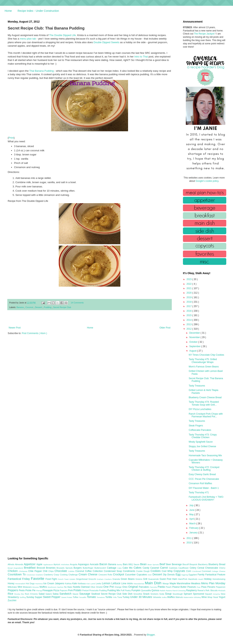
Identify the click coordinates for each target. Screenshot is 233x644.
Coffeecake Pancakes (200, 430)
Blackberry (203, 564)
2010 (189, 543)
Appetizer (30, 564)
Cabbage (112, 568)
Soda (162, 594)
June (192, 510)
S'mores (34, 594)
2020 (189, 293)
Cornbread (197, 571)
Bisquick (194, 564)
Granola (117, 579)
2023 (189, 279)
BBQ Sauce (134, 564)
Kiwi (88, 584)
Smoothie (138, 594)
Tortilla (109, 597)
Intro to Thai (141, 57)
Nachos (61, 587)
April (192, 519)
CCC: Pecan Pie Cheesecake (204, 479)
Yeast (216, 597)
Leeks (99, 583)
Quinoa (156, 590)
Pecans (212, 587)
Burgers (78, 568)
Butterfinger (88, 568)
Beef (163, 564)
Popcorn (64, 590)
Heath (201, 579)
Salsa (56, 594)
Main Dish (154, 583)
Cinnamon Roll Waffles (200, 483)
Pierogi (39, 591)
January (194, 533)
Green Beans (128, 579)
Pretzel (86, 590)
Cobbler (72, 571)
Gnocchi (93, 579)
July (192, 505)
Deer (150, 575)
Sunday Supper (35, 597)
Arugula (74, 564)
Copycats (180, 571)
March (193, 524)
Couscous (31, 575)
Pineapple (48, 590)
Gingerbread (82, 579)
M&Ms (130, 583)
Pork (71, 590)
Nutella (77, 587)
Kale (75, 583)
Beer (169, 564)
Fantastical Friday (19, 579)
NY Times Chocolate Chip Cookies (206, 355)
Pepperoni (221, 587)
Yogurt (222, 597)
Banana (20, 307)
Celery (194, 568)
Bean (144, 564)
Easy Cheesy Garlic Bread (202, 474)
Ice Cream (49, 583)
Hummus (39, 584)
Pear (199, 587)
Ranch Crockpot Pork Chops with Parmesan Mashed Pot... (206, 415)
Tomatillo (83, 597)
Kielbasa (82, 583)
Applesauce (48, 564)
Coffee (89, 571)
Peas (204, 587)
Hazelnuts (193, 579)
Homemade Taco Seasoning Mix (205, 455)
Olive (93, 587)
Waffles (171, 597)
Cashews (174, 568)
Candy (146, 568)
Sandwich (66, 594)
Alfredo (11, 564)
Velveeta (157, 597)
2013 (189, 324)
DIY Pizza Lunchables (200, 409)
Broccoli (41, 568)
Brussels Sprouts (65, 568)
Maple (173, 583)
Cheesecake (212, 568)
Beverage (177, 564)
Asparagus (84, 564)
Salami (49, 594)
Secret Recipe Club (62, 307)
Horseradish (21, 584)
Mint (20, 587)
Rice (11, 594)
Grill (146, 579)
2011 (189, 538)
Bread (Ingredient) (16, 568)
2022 (189, 284)
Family (201, 575)
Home (8, 11)
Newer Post (15, 328)
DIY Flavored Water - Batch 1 (204, 488)
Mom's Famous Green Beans (204, 367)
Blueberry (214, 564)
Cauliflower (184, 568)
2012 (189, 329)
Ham (175, 579)
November (195, 337)
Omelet (100, 587)
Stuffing (23, 597)
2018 (189, 302)
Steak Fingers (196, 426)
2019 (189, 297)
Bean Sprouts (153, 564)
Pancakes (144, 587)
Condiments (129, 571)
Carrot (164, 568)
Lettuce (116, 583)
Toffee (76, 597)
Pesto (22, 590)
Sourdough (178, 594)
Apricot (57, 564)
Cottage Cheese (218, 571)
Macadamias (139, 584)
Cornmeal (207, 571)
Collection (98, 571)
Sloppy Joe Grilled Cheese (202, 446)
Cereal (201, 568)
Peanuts (192, 587)
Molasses (28, 587)
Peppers (13, 590)
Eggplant (193, 575)
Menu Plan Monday (213, 583)
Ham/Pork (183, 579)
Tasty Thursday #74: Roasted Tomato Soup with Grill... (204, 403)
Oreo (125, 587)
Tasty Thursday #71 (199, 492)
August (193, 351)
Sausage (85, 594)
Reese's (201, 590)
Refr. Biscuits (212, 590)
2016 (189, 311)
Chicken (13, 571)
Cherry (222, 568)
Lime (124, 583)
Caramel (155, 568)
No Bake (69, 587)
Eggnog (185, 575)
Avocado (95, 564)
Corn (189, 571)
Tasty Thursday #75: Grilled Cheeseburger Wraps (203, 361)
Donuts (171, 575)
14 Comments (77, 303)
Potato (78, 590)
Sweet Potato (67, 597)
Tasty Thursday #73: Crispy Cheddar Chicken (203, 436)
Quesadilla (146, 590)
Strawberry (14, 597)
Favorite (38, 579)
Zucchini (12, 600)
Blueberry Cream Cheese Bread (205, 397)
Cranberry (49, 575)
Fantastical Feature (215, 575)
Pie (34, 590)
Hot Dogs (31, 583)
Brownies (51, 568)
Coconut (30, 307)
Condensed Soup (113, 571)
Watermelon (189, 597)
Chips (51, 571)
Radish (163, 591)
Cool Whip (168, 571)
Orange (118, 587)
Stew (223, 594)
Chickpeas (24, 571)
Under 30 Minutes (142, 597)
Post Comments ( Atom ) (34, 333)
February (194, 528)
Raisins (169, 591)
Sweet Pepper (52, 597)
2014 (189, 320)
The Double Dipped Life (62, 35)
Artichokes (65, 564)
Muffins (44, 587)
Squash (209, 594)
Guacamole (154, 579)
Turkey (126, 597)
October (194, 342)
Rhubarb (222, 591)
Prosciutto (94, 590)
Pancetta (154, 587)
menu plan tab (28, 39)
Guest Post (166, 579)
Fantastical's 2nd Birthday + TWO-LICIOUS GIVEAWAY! (206, 498)
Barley (120, 564)
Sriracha (217, 594)
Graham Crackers (105, 579)
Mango (166, 583)
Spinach (188, 594)
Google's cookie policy (207, 181)
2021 (189, 288)
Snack (147, 594)
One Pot (109, 587)
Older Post (165, 328)
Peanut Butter (180, 587)
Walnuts (179, 597)
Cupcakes (142, 575)
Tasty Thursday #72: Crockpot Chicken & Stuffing (204, 469)
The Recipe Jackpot (204, 34)
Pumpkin (136, 590)
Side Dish (128, 594)
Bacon (104, 564)
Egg (179, 574)
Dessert (39, 307)
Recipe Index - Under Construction (38, 11)
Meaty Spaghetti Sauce (201, 442)
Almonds (19, 564)
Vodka (164, 597)
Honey (11, 583)
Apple (40, 564)
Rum (27, 594)
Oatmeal (86, 587)
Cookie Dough (143, 571)
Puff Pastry (126, 590)
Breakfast (30, 568)
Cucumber (131, 575)
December (195, 333)
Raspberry (192, 590)
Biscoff (186, 564)
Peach (169, 587)
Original (133, 587)
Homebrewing (219, 579)
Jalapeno (60, 583)
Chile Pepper (36, 571)
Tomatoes (101, 597)
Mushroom (52, 587)
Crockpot (119, 574)
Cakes (138, 568)
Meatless (196, 583)
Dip (165, 575)
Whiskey (198, 597)
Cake (120, 568)
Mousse (36, 587)
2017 (189, 306)
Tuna (120, 597)
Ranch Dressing (179, 591)
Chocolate (61, 571)
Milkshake (13, 587)
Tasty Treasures (197, 386)
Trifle (115, 597)
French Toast (64, 579)
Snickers (155, 594)
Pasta (162, 587)
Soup (169, 594)
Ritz (23, 594)
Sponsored (199, 594)
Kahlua (69, 583)
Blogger (151, 635)
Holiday (208, 579)
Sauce (76, 594)
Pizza (57, 590)
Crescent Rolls (106, 575)
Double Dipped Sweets (106, 42)
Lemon (107, 583)
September (195, 346)
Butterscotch (101, 568)
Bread (222, 564)
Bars (126, 564)
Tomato (92, 597)
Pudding (48, 307)
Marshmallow (184, 583)
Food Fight (52, 579)
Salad (42, 594)
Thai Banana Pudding (41, 71)
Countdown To (17, 574)
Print (11, 138)
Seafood (96, 594)
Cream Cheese (88, 574)
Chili (46, 571)
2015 (189, 315)
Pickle (29, 590)
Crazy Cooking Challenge (66, 575)
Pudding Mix (114, 590)
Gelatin (73, 579)
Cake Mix (128, 568)
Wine (204, 597)
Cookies (156, 571)
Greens (139, 579)
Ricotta (18, 594)
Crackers (40, 575)
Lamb (93, 584)
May (192, 514)
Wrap (210, 597)
